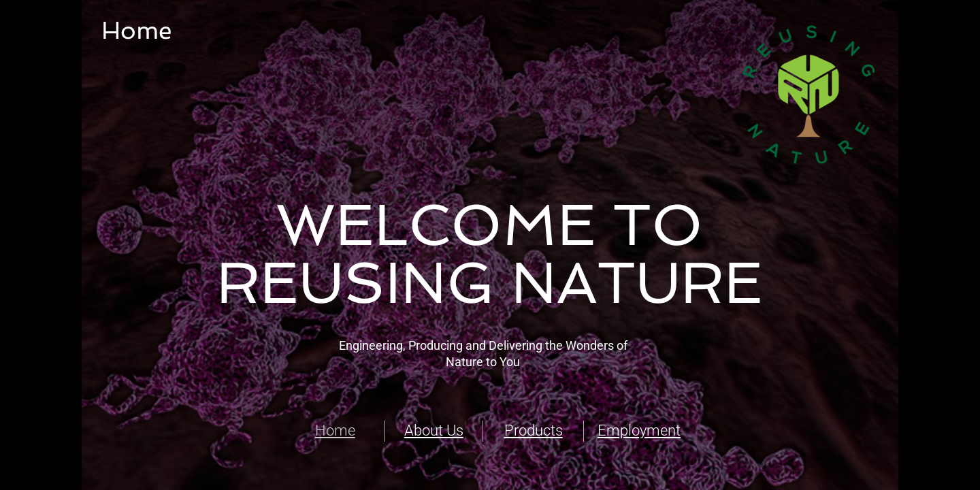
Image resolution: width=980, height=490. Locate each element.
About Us (434, 430)
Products (534, 430)
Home (335, 430)
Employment (639, 430)
